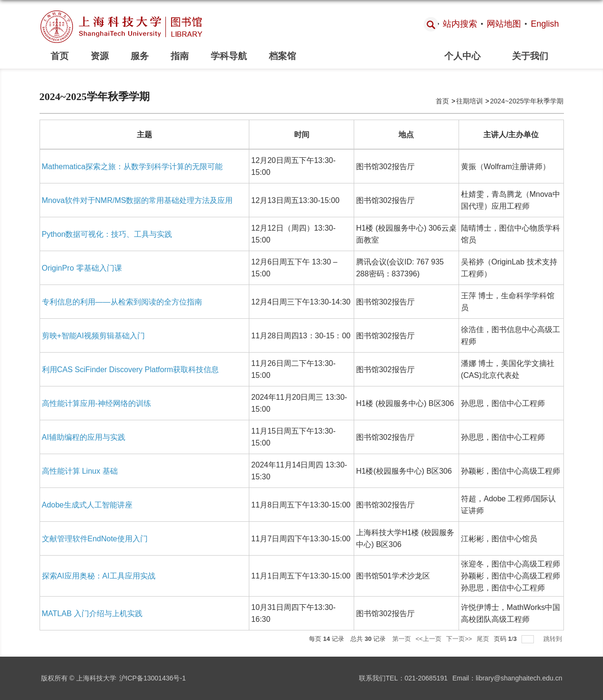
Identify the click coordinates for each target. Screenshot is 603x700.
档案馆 (282, 56)
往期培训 (470, 101)
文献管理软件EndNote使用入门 (95, 539)
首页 (60, 56)
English (545, 24)
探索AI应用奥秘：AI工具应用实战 (99, 576)
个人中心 (462, 56)
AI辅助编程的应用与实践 (84, 437)
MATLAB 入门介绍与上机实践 (92, 614)
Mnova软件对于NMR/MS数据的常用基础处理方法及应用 (138, 200)
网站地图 (504, 24)
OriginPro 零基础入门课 (82, 268)
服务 (140, 56)
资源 (100, 56)
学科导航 (229, 56)
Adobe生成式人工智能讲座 (87, 505)
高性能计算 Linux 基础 (80, 471)
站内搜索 (460, 24)
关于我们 (530, 56)
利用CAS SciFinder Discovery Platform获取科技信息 (131, 370)
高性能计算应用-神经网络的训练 (97, 403)
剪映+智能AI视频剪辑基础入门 (93, 336)
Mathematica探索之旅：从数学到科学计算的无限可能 (133, 167)
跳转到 (554, 639)
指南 (180, 56)
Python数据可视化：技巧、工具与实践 (107, 234)
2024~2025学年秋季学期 (527, 101)
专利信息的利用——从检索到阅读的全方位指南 (122, 302)
